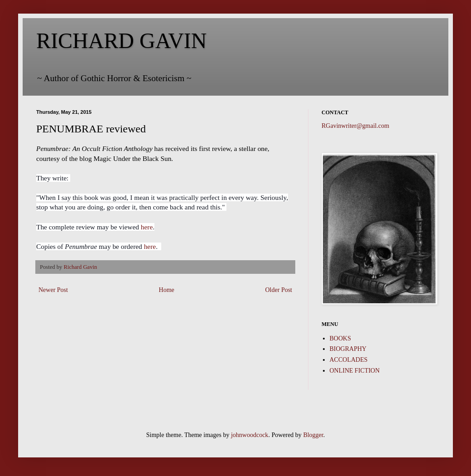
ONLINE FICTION (355, 371)
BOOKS (340, 338)
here (147, 227)
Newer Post (53, 290)
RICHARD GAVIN (121, 41)
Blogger (313, 435)
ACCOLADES (349, 360)
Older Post (279, 290)
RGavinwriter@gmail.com (355, 126)
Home (167, 290)
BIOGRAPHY (348, 349)
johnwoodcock (250, 435)
